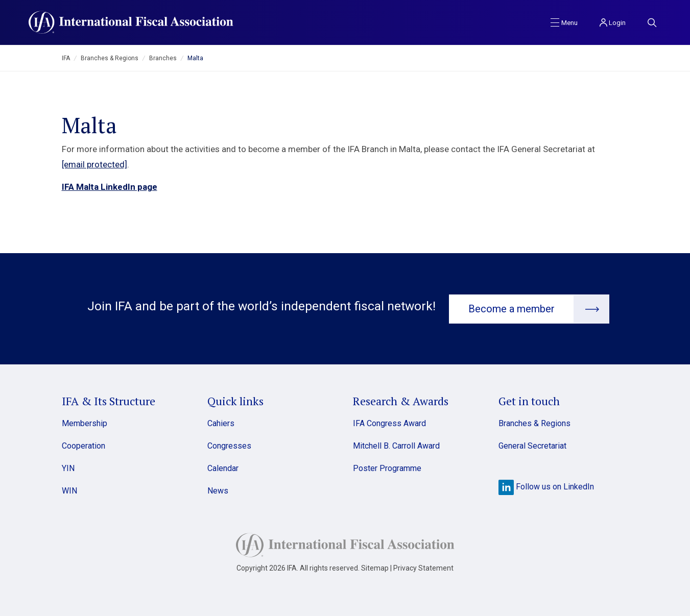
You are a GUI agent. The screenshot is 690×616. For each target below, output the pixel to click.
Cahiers (221, 423)
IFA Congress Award (389, 423)
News (218, 490)
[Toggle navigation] (564, 22)
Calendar (223, 468)
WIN (69, 490)
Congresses (229, 445)
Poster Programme (387, 468)
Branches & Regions (110, 58)
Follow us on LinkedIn (546, 486)
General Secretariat (532, 445)
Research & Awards (401, 400)
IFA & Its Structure (109, 400)
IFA (66, 58)
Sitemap (375, 568)
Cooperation (84, 445)
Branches (163, 58)
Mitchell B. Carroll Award (396, 445)
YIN (68, 468)
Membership (85, 423)
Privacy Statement (423, 568)
